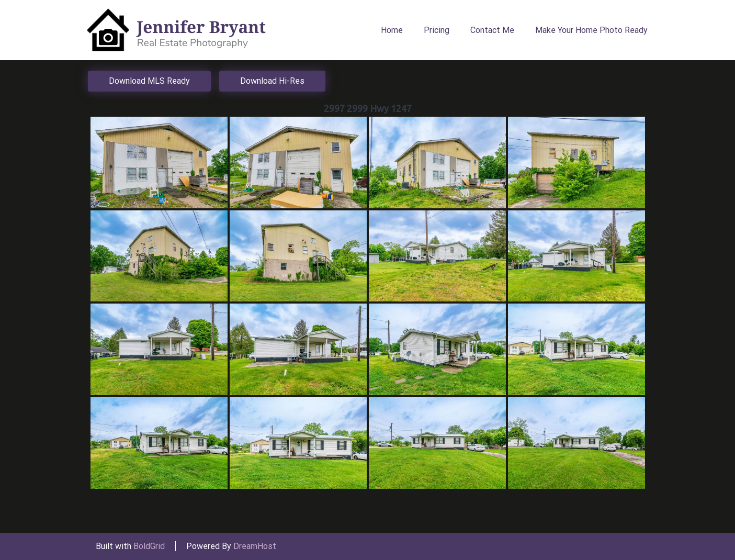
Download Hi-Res (272, 81)
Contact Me (492, 30)
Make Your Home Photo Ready (591, 30)
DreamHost (255, 546)
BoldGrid (149, 546)
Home (392, 30)
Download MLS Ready (149, 81)
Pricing (437, 30)
